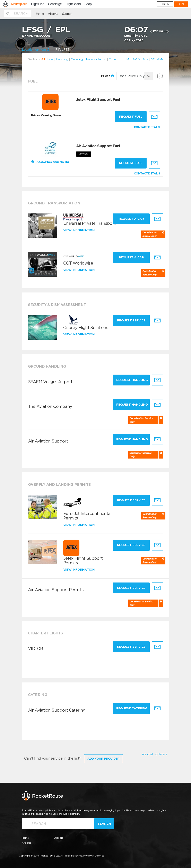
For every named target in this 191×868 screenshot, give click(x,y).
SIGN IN (165, 4)
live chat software (154, 754)
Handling (62, 59)
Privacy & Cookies (94, 856)
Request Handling (132, 380)
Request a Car (131, 219)
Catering (77, 59)
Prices (107, 76)
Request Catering (132, 708)
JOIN (181, 4)
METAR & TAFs (137, 59)
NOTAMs (157, 59)
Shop (88, 4)
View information (79, 230)
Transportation (96, 59)
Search (104, 824)
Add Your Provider (103, 759)
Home (40, 14)
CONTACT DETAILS (147, 127)
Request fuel (131, 117)
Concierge (55, 4)
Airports (53, 14)
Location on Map (36, 50)
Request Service (131, 320)
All (43, 59)
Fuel (50, 59)
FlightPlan (38, 4)
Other (113, 59)
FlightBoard (73, 4)
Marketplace (19, 4)
